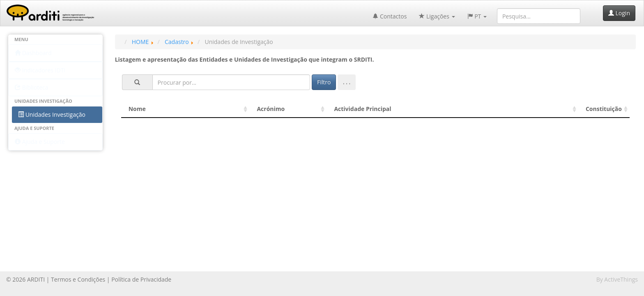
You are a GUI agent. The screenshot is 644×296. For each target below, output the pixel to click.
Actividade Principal (362, 109)
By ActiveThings (617, 279)
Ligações (437, 16)
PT (477, 16)
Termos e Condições (78, 279)
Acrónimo (271, 109)
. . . (347, 82)
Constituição (604, 109)
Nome (137, 109)
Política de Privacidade (141, 279)
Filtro (324, 82)
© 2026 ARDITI (25, 279)
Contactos (390, 16)
